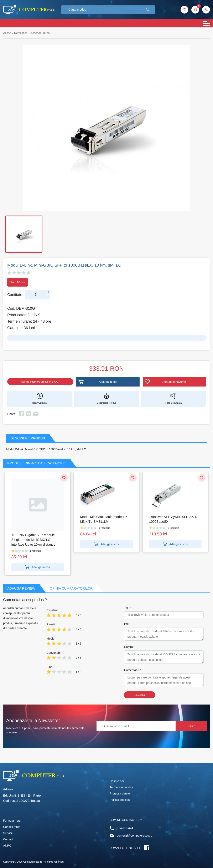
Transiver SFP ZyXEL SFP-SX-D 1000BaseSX (173, 519)
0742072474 (125, 828)
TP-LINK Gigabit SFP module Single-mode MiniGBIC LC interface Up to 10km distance (33, 540)
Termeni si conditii (121, 787)
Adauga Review (21, 589)
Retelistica (21, 33)
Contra (128, 647)
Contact (8, 839)
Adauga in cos (38, 567)
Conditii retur (11, 827)
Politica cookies (120, 800)
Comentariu (131, 670)
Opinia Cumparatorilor (71, 589)
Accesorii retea (40, 33)
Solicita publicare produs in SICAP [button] (40, 382)
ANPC (7, 846)
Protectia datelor (120, 793)
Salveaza (140, 695)
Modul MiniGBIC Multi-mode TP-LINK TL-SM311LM (104, 519)
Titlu (127, 608)
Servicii (8, 833)
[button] (148, 10)
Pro (126, 624)
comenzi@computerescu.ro (135, 836)
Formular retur (12, 821)
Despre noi (117, 781)
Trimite (191, 726)
